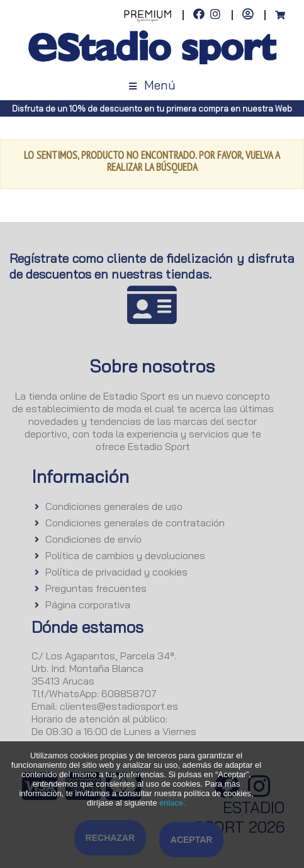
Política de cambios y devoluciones (125, 555)
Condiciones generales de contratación (135, 523)
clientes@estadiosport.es (119, 706)
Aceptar (192, 840)
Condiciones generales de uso (114, 506)
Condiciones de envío (93, 539)
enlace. (172, 803)
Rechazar (110, 838)
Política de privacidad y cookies (116, 572)
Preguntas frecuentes (96, 588)
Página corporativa (88, 605)
